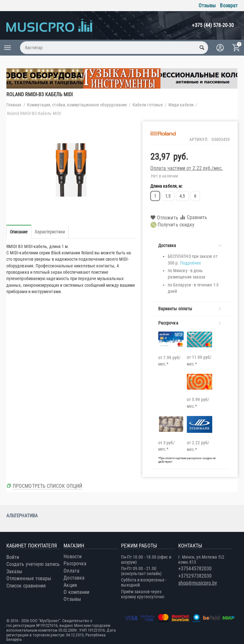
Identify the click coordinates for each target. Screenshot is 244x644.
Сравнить (193, 217)
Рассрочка (75, 563)
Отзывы (207, 6)
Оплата (71, 571)
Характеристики (50, 232)
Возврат (229, 6)
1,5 (168, 196)
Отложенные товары (29, 578)
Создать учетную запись (33, 564)
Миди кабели (181, 105)
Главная (14, 105)
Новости (73, 557)
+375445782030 (195, 569)
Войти (13, 557)
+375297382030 (195, 576)
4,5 (182, 196)
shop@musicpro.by (198, 583)
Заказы (14, 571)
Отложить (164, 218)
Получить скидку (172, 225)
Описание (19, 232)
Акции (70, 585)
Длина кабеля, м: (166, 186)
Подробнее (191, 263)
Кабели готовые (148, 105)
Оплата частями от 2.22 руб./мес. (187, 168)
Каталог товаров (8, 48)
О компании (76, 592)
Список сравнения (26, 586)
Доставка (74, 578)
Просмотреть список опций (47, 486)
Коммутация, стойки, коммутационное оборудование (77, 105)
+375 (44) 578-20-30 (213, 25)
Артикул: (199, 139)
